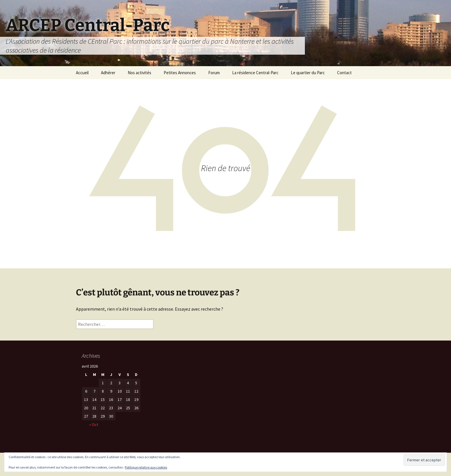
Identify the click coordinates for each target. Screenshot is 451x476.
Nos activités (139, 73)
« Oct (94, 425)
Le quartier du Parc (308, 73)
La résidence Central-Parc (255, 73)
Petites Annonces (180, 73)
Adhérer (108, 73)
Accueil (82, 73)
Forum (214, 73)
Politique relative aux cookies (146, 467)
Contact (344, 73)
